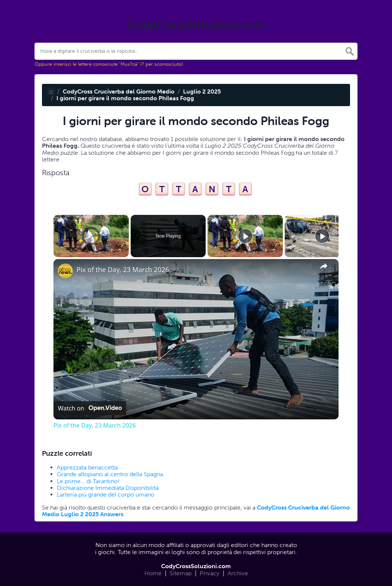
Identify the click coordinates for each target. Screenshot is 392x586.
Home (153, 573)
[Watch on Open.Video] (90, 408)
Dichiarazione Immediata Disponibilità (108, 488)
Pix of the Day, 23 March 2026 (123, 270)
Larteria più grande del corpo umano (106, 495)
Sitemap (181, 573)
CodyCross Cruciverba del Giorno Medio (119, 91)
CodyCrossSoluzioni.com (196, 566)
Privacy (210, 573)
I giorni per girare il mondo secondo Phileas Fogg (125, 98)
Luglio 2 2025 (202, 91)
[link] (65, 271)
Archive (238, 573)
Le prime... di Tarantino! (88, 481)
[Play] (245, 236)
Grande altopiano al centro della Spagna (110, 474)
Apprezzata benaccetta (87, 467)
